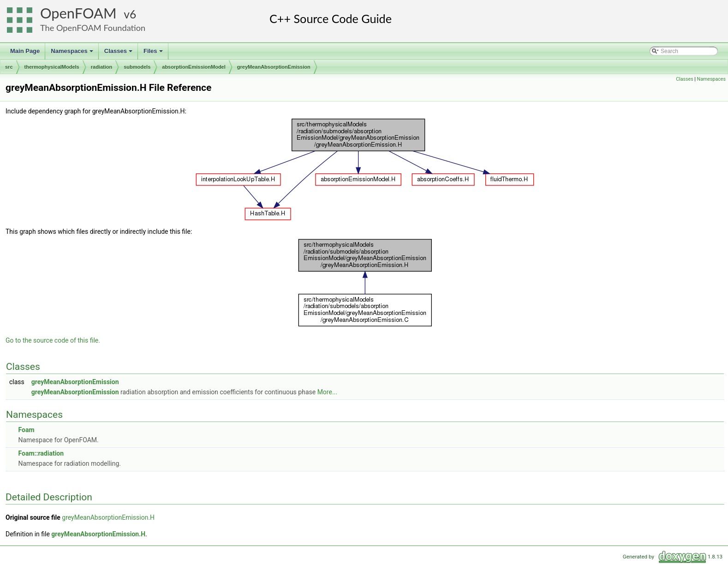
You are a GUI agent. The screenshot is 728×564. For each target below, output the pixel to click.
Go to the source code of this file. (53, 340)
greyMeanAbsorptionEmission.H (108, 517)
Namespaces (73, 53)
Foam (26, 430)
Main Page (25, 51)
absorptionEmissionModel (194, 67)
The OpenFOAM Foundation (93, 28)
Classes (119, 53)
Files (154, 53)
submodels (137, 67)
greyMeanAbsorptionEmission (274, 67)
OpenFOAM (78, 13)
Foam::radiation (41, 453)
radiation (101, 67)
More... (327, 392)
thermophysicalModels (52, 67)
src (9, 67)
